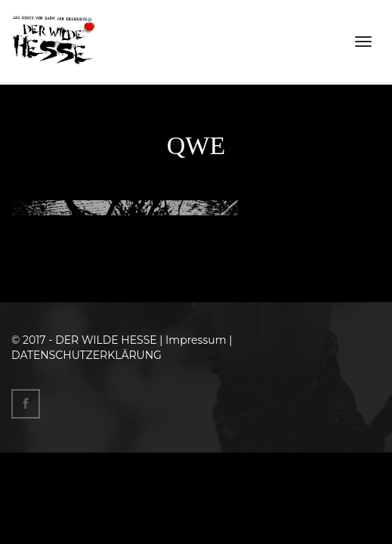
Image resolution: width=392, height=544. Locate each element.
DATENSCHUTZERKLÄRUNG (86, 355)
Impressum (196, 340)
